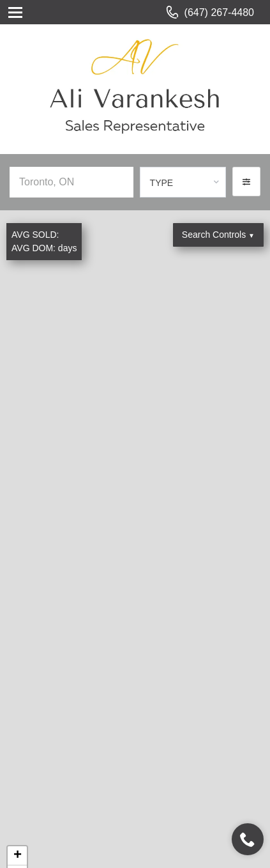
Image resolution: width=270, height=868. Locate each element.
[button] (246, 182)
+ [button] (18, 856)
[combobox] (183, 182)
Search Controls (218, 235)
